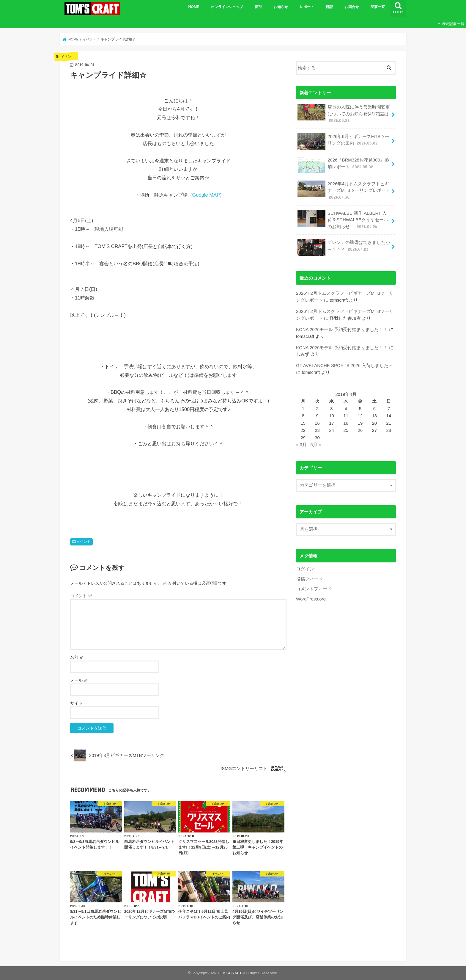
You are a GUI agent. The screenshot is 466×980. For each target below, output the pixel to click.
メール (79, 680)
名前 (77, 657)
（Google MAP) (205, 195)
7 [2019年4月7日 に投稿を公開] (389, 407)
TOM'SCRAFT (230, 973)
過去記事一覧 (453, 24)
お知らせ (281, 7)
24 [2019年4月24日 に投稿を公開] (332, 428)
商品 (259, 7)
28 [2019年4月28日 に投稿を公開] (389, 428)
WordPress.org (311, 596)
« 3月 (301, 442)
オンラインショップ (227, 7)
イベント (84, 542)
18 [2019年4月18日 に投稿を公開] (346, 421)
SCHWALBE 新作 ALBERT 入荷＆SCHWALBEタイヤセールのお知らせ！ (344, 218)
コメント (81, 596)
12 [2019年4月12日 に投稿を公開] (360, 414)
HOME (194, 7)
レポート (307, 7)
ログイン (305, 566)
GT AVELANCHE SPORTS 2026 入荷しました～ (344, 364)
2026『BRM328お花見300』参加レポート (343, 165)
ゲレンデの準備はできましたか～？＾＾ (344, 246)
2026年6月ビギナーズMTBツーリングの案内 (343, 141)
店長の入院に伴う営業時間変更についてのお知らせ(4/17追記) (344, 113)
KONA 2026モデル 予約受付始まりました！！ (342, 328)
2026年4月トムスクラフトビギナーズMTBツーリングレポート (344, 190)
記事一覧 (378, 7)
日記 (329, 7)
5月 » (316, 442)
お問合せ (352, 7)
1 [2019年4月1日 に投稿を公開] (303, 407)
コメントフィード (314, 586)
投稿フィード (309, 576)
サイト (76, 703)
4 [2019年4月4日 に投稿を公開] (346, 407)
